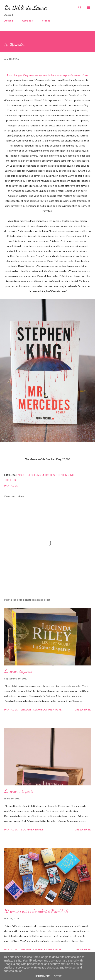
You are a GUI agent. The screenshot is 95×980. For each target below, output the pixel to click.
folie (33, 475)
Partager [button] (11, 486)
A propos (27, 21)
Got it (58, 976)
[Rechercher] (80, 6)
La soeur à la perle (19, 791)
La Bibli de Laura (26, 7)
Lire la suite (83, 709)
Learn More (43, 976)
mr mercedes (46, 475)
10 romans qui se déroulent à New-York (36, 911)
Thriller (10, 480)
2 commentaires (32, 829)
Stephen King (65, 475)
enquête (22, 475)
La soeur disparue (18, 671)
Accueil (9, 21)
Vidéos (46, 21)
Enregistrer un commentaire (41, 709)
